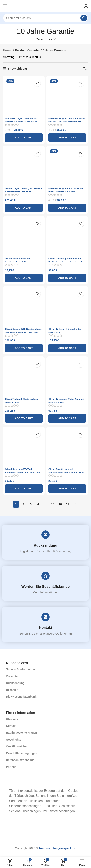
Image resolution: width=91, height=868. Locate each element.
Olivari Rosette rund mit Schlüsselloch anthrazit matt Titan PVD (66, 473)
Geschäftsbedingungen (22, 753)
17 (68, 504)
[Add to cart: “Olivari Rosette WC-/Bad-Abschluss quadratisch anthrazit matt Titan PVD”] (24, 348)
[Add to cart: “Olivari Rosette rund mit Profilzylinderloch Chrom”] (24, 278)
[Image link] (6, 783)
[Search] (45, 18)
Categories (44, 39)
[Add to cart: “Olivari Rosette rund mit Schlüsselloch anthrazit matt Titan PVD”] (67, 489)
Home (8, 50)
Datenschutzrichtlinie (20, 760)
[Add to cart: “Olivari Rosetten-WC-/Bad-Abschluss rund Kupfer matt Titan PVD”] (24, 489)
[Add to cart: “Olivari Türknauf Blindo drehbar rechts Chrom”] (24, 418)
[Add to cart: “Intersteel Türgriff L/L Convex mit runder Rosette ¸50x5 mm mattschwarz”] (67, 208)
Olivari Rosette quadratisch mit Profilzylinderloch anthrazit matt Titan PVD (65, 262)
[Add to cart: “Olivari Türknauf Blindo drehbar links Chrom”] (67, 348)
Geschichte (13, 740)
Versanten (13, 676)
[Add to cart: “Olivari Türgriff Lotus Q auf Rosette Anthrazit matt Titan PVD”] (24, 208)
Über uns (12, 719)
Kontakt (46, 628)
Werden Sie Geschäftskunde (46, 587)
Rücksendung (46, 545)
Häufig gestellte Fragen (21, 733)
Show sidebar (17, 69)
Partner (11, 767)
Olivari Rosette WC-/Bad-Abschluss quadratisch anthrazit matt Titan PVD (24, 332)
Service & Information (20, 669)
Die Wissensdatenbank (21, 697)
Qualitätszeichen (17, 746)
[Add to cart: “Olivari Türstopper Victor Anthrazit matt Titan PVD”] (67, 418)
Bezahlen (12, 690)
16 (60, 504)
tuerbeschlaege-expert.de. (58, 848)
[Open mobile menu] (5, 6)
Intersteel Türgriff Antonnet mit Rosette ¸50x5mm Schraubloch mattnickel (21, 122)
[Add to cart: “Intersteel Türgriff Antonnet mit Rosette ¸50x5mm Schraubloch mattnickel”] (24, 138)
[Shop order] (85, 69)
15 (53, 504)
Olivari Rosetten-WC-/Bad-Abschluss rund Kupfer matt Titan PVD (23, 473)
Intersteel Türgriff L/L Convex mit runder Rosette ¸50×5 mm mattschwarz (66, 192)
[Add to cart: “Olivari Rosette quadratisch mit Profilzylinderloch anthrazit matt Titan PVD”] (67, 278)
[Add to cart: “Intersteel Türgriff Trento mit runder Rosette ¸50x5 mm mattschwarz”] (67, 138)
